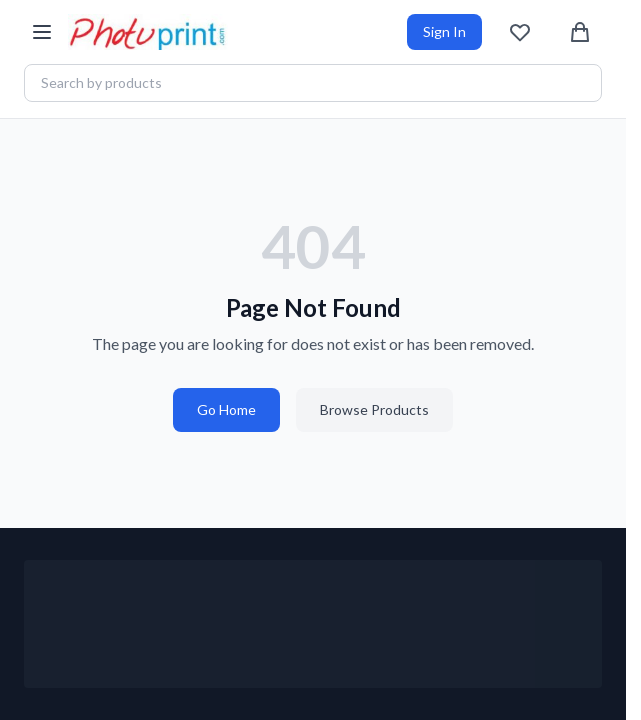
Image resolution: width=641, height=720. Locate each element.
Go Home (226, 409)
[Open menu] (42, 32)
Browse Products (374, 409)
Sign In (444, 31)
